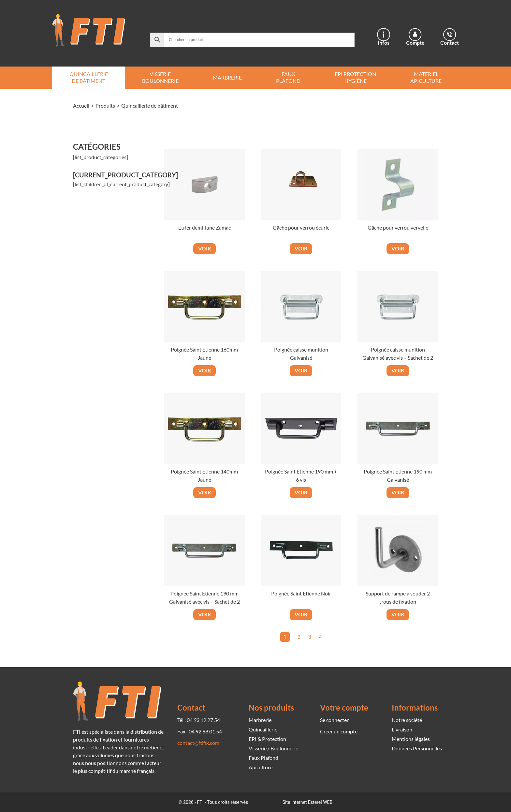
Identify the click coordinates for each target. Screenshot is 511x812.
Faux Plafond (288, 77)
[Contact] (450, 35)
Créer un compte (339, 731)
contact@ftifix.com (198, 743)
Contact (450, 43)
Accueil (81, 105)
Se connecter (334, 720)
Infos (384, 43)
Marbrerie (227, 77)
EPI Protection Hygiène (355, 77)
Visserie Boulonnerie (160, 77)
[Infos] (384, 35)
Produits (105, 105)
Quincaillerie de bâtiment (89, 77)
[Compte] (415, 35)
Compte (415, 43)
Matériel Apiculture (426, 77)
